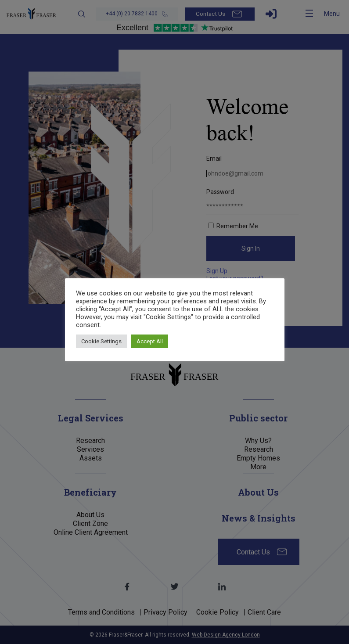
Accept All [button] (150, 341)
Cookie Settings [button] (101, 341)
